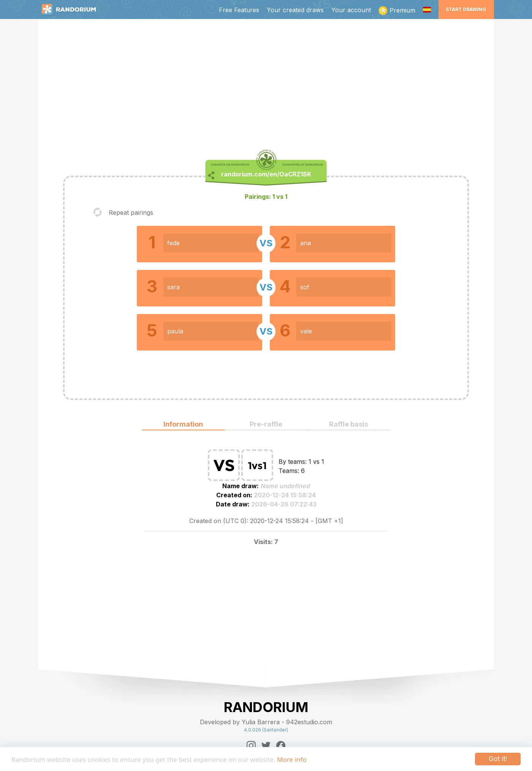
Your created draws (295, 10)
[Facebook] (281, 746)
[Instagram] (251, 746)
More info (292, 759)
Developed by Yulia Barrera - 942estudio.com (266, 722)
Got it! (498, 759)
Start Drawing (466, 9)
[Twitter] (266, 746)
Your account (351, 10)
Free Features (239, 10)
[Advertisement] (266, 86)
